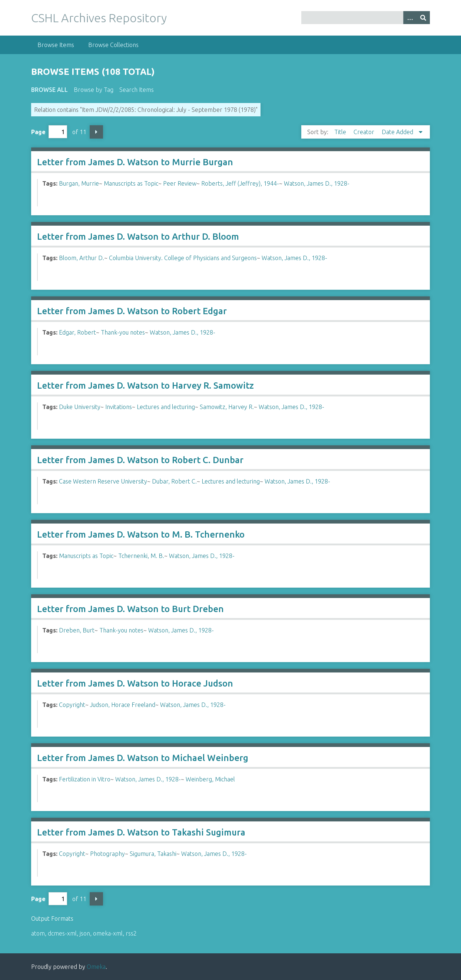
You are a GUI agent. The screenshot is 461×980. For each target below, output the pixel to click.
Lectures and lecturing (166, 407)
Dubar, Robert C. (174, 481)
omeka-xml (108, 933)
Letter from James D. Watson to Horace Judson (135, 683)
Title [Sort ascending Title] (341, 132)
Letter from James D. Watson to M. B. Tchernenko (141, 534)
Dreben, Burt (77, 630)
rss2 (131, 933)
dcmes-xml (62, 933)
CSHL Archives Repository (99, 18)
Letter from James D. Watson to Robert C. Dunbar (140, 460)
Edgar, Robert (77, 332)
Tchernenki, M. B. (141, 556)
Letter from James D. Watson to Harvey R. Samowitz (145, 386)
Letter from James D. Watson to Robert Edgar (132, 311)
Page (49, 132)
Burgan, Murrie (79, 183)
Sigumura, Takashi (153, 854)
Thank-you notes (123, 332)
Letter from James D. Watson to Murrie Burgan (135, 162)
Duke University (80, 407)
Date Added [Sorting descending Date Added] (398, 132)
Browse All (49, 90)
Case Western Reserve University (103, 481)
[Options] (410, 18)
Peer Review (180, 183)
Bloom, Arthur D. (82, 258)
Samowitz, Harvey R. (227, 407)
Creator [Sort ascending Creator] (365, 132)
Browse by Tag (94, 90)
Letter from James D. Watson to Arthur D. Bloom (138, 237)
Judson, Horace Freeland (123, 705)
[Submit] (423, 18)
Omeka (96, 967)
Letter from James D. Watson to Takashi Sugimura (141, 832)
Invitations (119, 407)
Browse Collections (113, 45)
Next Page (96, 132)
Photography (107, 854)
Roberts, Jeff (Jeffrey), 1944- (240, 183)
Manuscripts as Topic (131, 183)
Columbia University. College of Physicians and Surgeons (183, 258)
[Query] (365, 18)
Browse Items (56, 45)
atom (38, 933)
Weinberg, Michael (210, 779)
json (85, 933)
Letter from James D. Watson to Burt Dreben (130, 609)
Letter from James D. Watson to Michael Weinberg (143, 758)
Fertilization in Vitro (85, 779)
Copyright (72, 705)
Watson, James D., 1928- (317, 183)
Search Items (137, 90)
